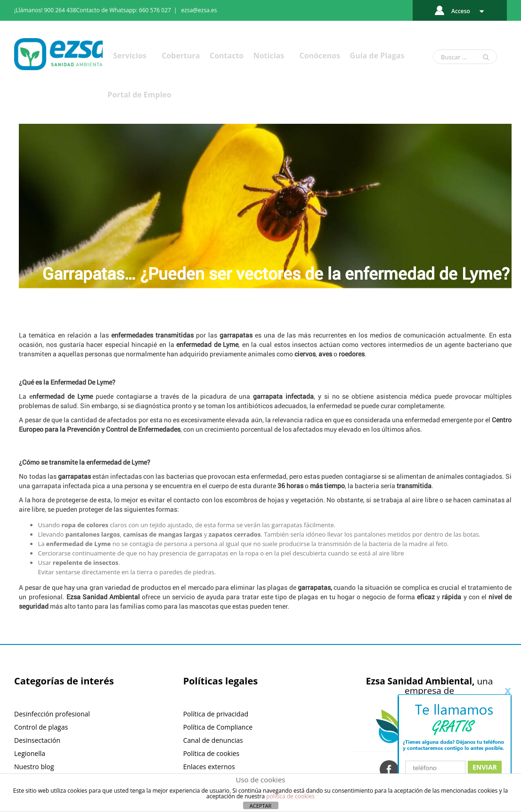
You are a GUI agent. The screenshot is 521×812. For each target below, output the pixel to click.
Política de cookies (212, 753)
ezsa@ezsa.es (199, 10)
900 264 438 (60, 10)
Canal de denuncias (213, 740)
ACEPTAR (260, 806)
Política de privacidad (216, 714)
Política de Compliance (218, 727)
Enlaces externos (209, 767)
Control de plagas (41, 727)
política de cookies (290, 796)
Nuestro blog (34, 767)
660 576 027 (155, 10)
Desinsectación (37, 740)
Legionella (30, 753)
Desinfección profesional (52, 714)
